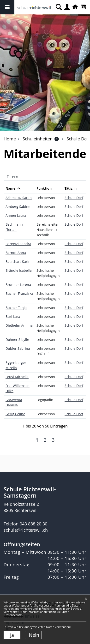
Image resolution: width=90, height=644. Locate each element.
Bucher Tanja (16, 308)
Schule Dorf (74, 198)
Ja (12, 635)
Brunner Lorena (18, 285)
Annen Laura (16, 215)
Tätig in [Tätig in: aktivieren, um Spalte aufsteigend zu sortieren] (71, 188)
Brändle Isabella (19, 270)
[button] (38, 139)
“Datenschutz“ (13, 615)
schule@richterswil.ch (26, 530)
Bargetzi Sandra (18, 244)
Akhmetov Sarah (19, 198)
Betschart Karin (18, 262)
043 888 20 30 (33, 524)
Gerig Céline (15, 414)
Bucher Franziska (19, 293)
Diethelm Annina (19, 325)
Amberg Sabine (18, 207)
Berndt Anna (16, 253)
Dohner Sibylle (17, 340)
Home (10, 139)
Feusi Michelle (17, 377)
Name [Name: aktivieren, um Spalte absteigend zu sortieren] (10, 188)
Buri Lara (13, 316)
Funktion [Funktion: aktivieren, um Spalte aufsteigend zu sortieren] (44, 188)
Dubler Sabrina (18, 348)
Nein (34, 635)
